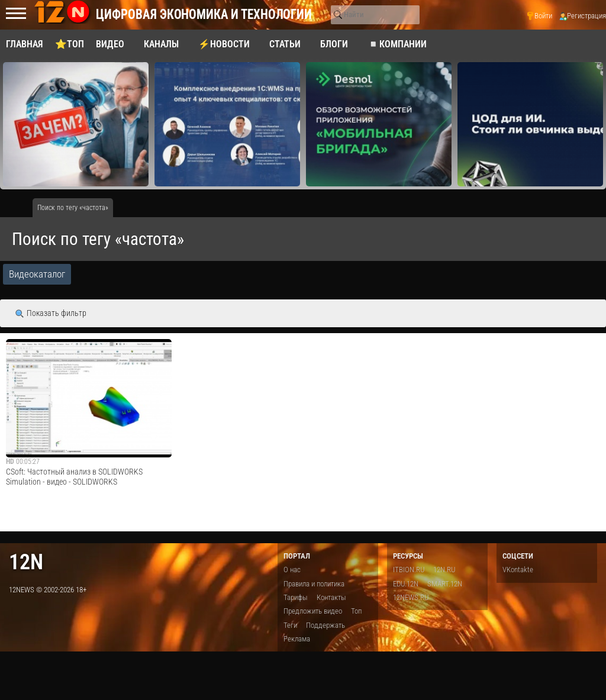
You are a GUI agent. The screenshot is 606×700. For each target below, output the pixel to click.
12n (26, 562)
